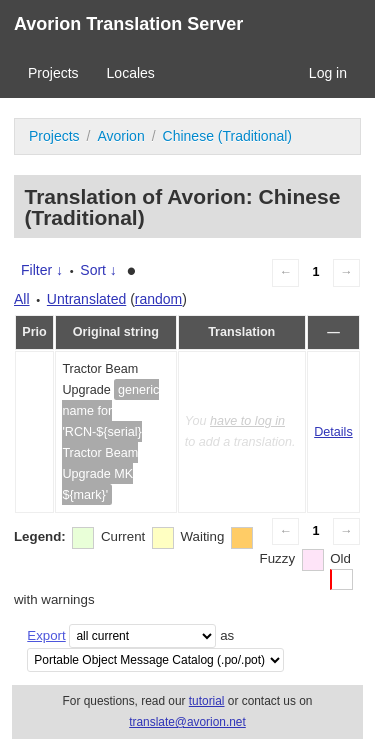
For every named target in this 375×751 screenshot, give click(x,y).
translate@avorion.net (187, 722)
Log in (328, 73)
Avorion (120, 136)
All (22, 299)
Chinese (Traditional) (227, 136)
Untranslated (86, 299)
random (158, 299)
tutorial (207, 701)
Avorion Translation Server (128, 24)
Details (333, 432)
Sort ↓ (98, 270)
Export (46, 635)
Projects (53, 73)
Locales (131, 73)
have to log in (247, 421)
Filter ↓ (42, 270)
